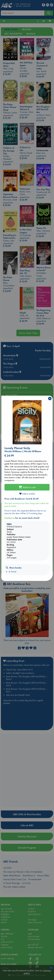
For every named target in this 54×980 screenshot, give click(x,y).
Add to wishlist (27, 494)
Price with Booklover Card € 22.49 (22, 499)
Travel (14, 572)
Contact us (10, 518)
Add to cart (27, 487)
